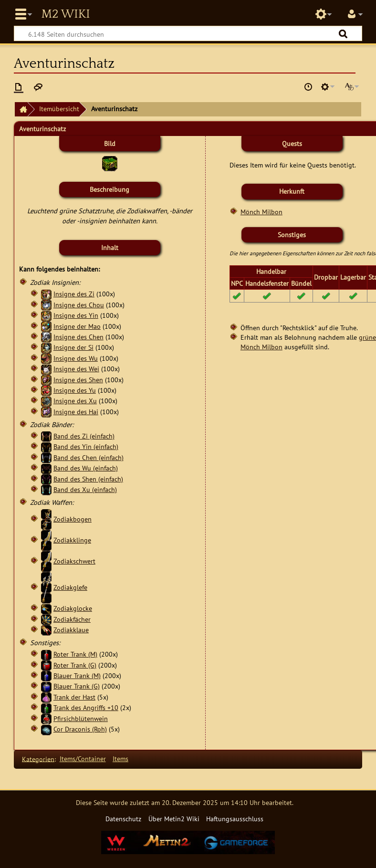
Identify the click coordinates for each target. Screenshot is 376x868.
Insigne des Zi (74, 294)
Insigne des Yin (76, 315)
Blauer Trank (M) (77, 675)
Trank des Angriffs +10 (86, 707)
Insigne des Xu (75, 401)
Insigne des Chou (79, 305)
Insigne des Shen (78, 380)
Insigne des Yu (75, 390)
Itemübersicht (59, 109)
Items (120, 758)
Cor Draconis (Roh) (80, 729)
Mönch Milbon (261, 212)
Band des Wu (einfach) (86, 468)
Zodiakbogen (73, 519)
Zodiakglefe (70, 587)
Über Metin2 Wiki (174, 819)
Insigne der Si (73, 347)
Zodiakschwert (74, 561)
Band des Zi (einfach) (84, 436)
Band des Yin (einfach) (86, 446)
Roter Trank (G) (75, 665)
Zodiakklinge (72, 540)
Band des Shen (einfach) (88, 479)
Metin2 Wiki (65, 14)
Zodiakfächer (72, 619)
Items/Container (83, 758)
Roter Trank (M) (75, 654)
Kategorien (38, 758)
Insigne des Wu (76, 358)
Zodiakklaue (71, 630)
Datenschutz (123, 819)
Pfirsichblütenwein (81, 718)
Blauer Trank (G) (77, 686)
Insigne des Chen (78, 337)
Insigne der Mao (77, 326)
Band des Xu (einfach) (85, 489)
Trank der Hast (74, 697)
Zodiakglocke (73, 608)
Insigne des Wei (76, 369)
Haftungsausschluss (235, 819)
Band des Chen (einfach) (89, 457)
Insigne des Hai (76, 412)
